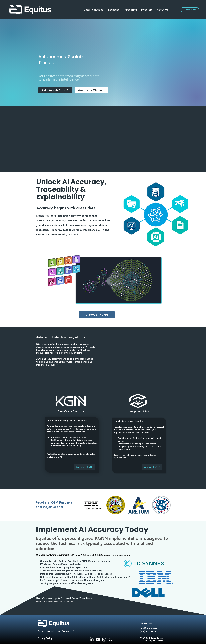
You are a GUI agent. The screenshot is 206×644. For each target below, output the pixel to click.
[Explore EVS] (152, 467)
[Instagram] (104, 640)
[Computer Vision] (92, 90)
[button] (114, 10)
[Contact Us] (190, 10)
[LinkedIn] (92, 640)
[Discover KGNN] (97, 315)
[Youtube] (98, 640)
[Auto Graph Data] (55, 90)
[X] (110, 640)
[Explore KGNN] (85, 467)
